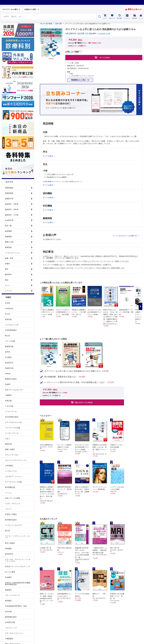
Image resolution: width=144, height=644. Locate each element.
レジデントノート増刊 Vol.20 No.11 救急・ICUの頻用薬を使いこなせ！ (75, 382)
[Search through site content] (49, 17)
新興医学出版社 (11, 379)
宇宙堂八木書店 (11, 514)
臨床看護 (8, 231)
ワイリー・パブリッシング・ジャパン (18, 537)
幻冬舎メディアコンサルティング (18, 566)
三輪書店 (8, 395)
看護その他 (9, 242)
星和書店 (8, 601)
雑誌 (7, 280)
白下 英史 (89, 33)
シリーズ (8, 291)
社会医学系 (9, 220)
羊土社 (7, 314)
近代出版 (8, 611)
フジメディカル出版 (13, 428)
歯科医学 (8, 274)
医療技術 (8, 247)
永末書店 (8, 577)
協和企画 (8, 444)
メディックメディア (13, 595)
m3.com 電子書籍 (46, 24)
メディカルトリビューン (14, 633)
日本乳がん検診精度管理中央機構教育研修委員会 (18, 584)
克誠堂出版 (9, 368)
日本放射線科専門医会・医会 (16, 606)
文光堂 (7, 303)
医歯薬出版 (9, 346)
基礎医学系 (9, 199)
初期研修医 (9, 188)
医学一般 (8, 226)
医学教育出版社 (11, 520)
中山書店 (8, 357)
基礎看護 (8, 237)
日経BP (8, 384)
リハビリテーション (13, 253)
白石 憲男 (81, 33)
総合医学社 (9, 363)
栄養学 (7, 264)
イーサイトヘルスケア (13, 525)
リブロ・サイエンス (13, 504)
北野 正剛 (58, 24)
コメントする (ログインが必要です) (125, 236)
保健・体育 (9, 258)
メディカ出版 (10, 341)
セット (7, 285)
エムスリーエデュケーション (16, 460)
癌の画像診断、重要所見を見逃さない (61, 377)
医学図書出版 (10, 487)
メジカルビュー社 (12, 325)
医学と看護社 (10, 543)
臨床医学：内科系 (12, 204)
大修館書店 (9, 639)
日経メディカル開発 (13, 498)
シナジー (8, 509)
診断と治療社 (10, 449)
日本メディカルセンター (14, 390)
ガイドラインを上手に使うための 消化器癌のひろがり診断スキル (72, 371)
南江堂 (7, 531)
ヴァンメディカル (12, 455)
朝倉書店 (8, 590)
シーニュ (8, 493)
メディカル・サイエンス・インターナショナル (18, 560)
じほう (7, 439)
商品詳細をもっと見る (79, 80)
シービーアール (11, 411)
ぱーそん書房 (10, 572)
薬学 (7, 269)
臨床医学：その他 (12, 215)
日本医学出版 (10, 622)
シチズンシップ (11, 628)
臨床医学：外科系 (12, 209)
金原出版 (8, 319)
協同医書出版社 (11, 617)
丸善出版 (8, 401)
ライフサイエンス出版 (13, 482)
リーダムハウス (11, 471)
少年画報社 (9, 466)
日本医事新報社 (11, 330)
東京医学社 (9, 554)
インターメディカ (12, 433)
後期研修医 (9, 193)
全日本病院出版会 (12, 417)
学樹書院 (8, 549)
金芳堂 (7, 352)
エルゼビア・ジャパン (13, 476)
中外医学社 (9, 309)
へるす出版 (9, 406)
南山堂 (7, 336)
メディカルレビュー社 (13, 422)
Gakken (8, 374)
